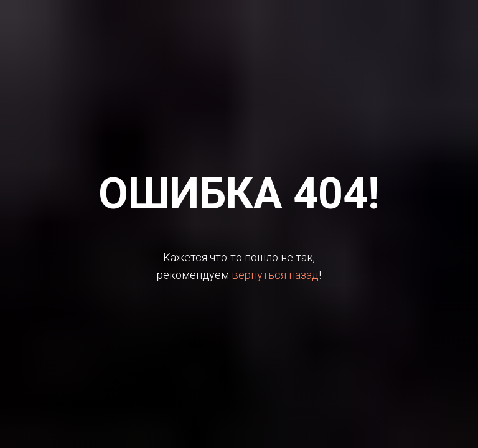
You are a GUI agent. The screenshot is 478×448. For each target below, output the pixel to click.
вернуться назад (275, 275)
